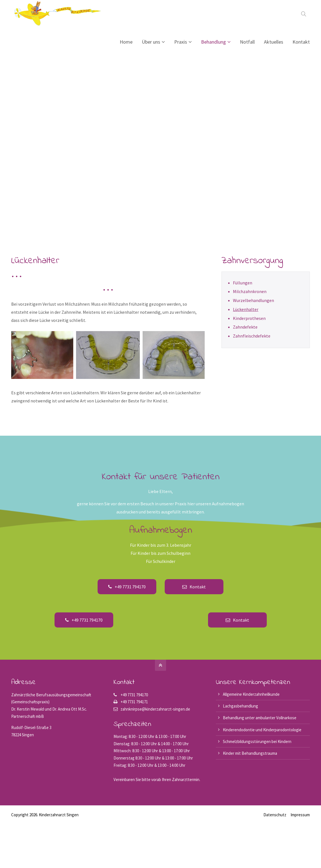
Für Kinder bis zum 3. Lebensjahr (161, 545)
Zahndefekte (245, 327)
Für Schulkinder (161, 561)
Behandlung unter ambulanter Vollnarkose (260, 718)
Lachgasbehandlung (240, 706)
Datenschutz (275, 815)
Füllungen (243, 283)
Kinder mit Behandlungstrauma (250, 753)
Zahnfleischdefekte (252, 336)
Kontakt (194, 587)
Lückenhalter (246, 309)
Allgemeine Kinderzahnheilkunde (251, 694)
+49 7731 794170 (127, 587)
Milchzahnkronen (250, 291)
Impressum (300, 815)
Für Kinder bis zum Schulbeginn (160, 553)
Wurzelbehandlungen (253, 300)
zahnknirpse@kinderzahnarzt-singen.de (155, 709)
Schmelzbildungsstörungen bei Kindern (257, 741)
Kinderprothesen (249, 318)
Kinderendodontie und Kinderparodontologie (262, 730)
